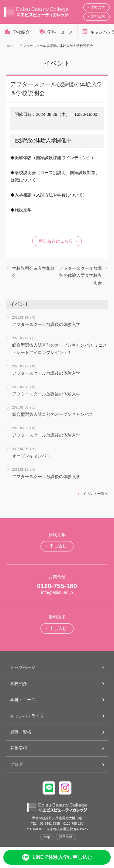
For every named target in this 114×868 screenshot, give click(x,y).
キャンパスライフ (27, 716)
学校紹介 (21, 32)
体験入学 (98, 7)
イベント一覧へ (95, 494)
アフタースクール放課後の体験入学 (46, 324)
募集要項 (19, 748)
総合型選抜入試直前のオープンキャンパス (53, 414)
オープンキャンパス (31, 456)
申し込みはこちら (56, 241)
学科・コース (60, 32)
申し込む (58, 546)
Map (47, 837)
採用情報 (66, 837)
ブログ (16, 764)
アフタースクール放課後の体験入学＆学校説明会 (81, 276)
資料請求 (98, 16)
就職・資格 (21, 732)
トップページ (23, 667)
